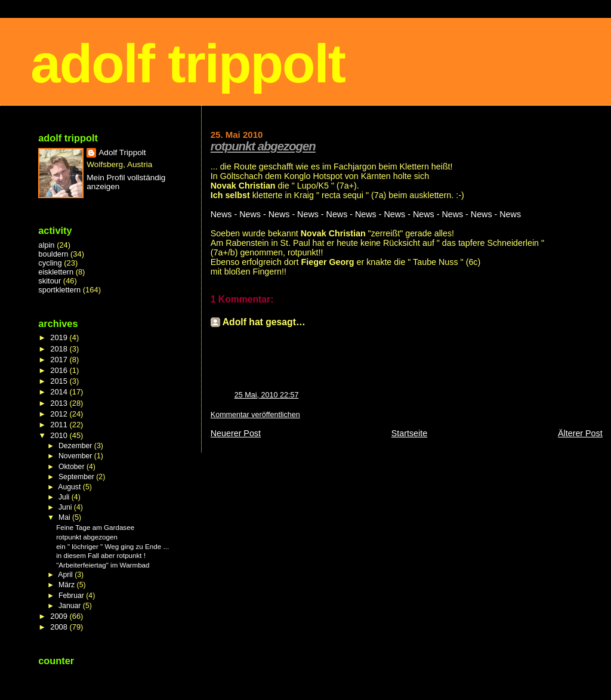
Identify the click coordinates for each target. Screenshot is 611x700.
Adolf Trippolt (122, 152)
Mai (65, 517)
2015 (60, 381)
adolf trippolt (188, 64)
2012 (60, 414)
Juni (66, 507)
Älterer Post (580, 433)
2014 (60, 392)
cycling (50, 263)
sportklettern (59, 290)
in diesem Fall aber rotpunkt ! (101, 555)
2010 (60, 435)
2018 (60, 349)
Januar (71, 606)
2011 (60, 425)
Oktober (72, 467)
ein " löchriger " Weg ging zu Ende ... (112, 546)
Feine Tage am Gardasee (95, 527)
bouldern (53, 254)
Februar (72, 596)
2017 (60, 360)
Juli (65, 497)
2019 (60, 337)
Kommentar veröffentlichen (255, 415)
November (76, 456)
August (70, 487)
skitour (50, 281)
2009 (60, 616)
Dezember (76, 446)
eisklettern (56, 272)
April (66, 575)
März (68, 585)
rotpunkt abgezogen (263, 146)
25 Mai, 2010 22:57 (267, 395)
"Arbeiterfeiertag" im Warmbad (103, 565)
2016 (60, 370)
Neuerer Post (236, 433)
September (77, 477)
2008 (60, 627)
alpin (46, 245)
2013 (60, 403)
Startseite (409, 433)
